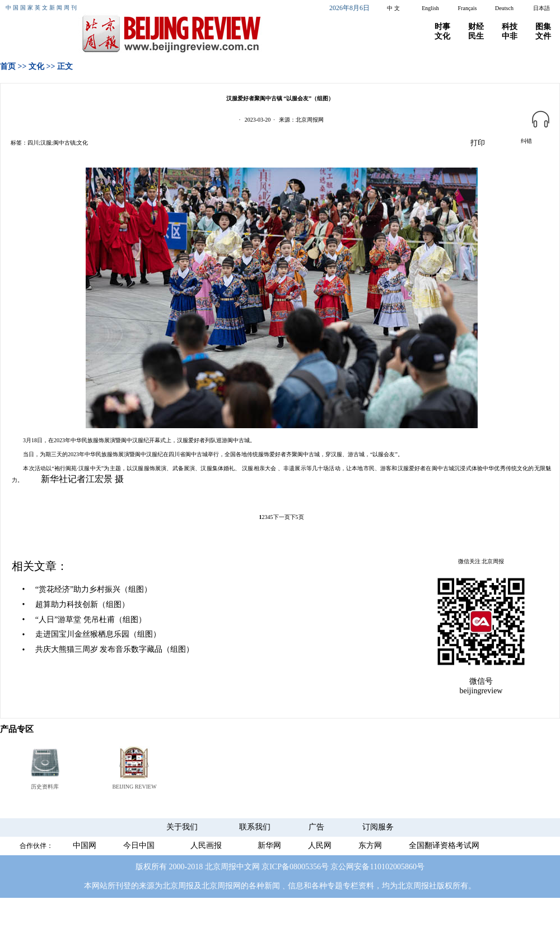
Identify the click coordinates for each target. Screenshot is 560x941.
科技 (510, 27)
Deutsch (504, 8)
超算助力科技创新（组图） (82, 604)
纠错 (526, 141)
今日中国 (139, 845)
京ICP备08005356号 (295, 867)
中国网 (85, 845)
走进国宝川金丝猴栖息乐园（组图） (98, 634)
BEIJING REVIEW (134, 787)
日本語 (542, 8)
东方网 (370, 845)
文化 (442, 36)
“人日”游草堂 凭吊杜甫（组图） (91, 620)
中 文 (393, 8)
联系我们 (255, 827)
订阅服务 (378, 827)
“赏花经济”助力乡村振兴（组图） (94, 589)
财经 (476, 27)
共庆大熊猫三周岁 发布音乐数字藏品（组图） (115, 649)
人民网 (320, 845)
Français (468, 8)
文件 (543, 36)
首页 (8, 66)
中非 (510, 36)
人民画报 (206, 845)
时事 (442, 27)
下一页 (282, 517)
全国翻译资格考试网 (444, 845)
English (430, 8)
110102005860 (393, 867)
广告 (316, 827)
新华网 (269, 845)
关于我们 (182, 827)
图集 (543, 27)
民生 (476, 36)
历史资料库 (45, 787)
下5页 (297, 517)
